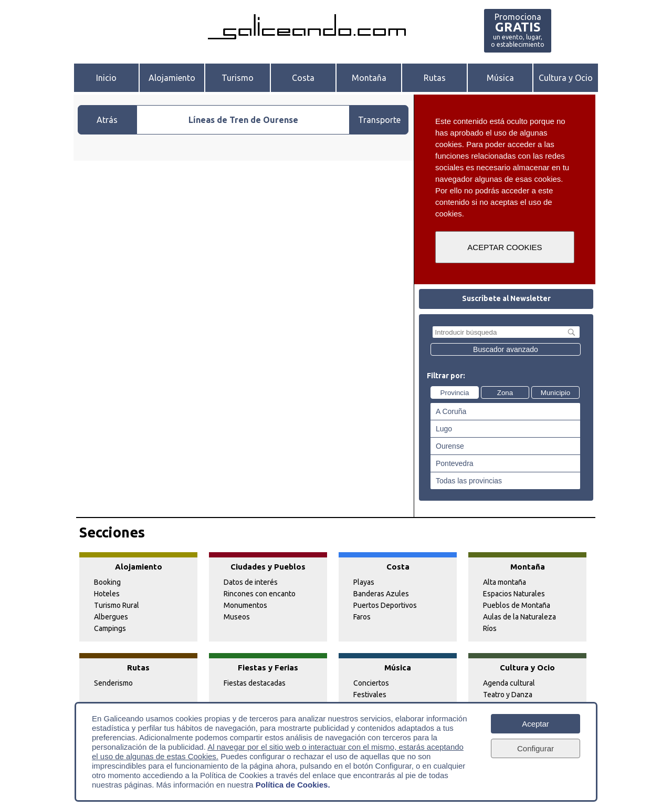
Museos (237, 617)
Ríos (490, 628)
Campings (110, 628)
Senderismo (113, 683)
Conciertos (371, 683)
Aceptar (535, 724)
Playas (364, 582)
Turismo (238, 78)
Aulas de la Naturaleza (519, 617)
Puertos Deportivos (385, 605)
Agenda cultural (509, 683)
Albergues (111, 617)
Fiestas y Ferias (268, 668)
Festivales (370, 695)
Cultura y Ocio (566, 78)
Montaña (369, 78)
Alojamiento (172, 78)
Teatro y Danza (508, 695)
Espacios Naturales (514, 594)
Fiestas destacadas (255, 683)
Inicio (106, 78)
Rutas (435, 78)
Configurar (535, 748)
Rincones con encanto (260, 594)
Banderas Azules (381, 594)
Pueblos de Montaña (517, 605)
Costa (303, 78)
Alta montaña (505, 582)
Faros (362, 617)
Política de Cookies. (293, 785)
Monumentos (245, 605)
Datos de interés (251, 582)
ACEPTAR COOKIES (505, 247)
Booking (107, 582)
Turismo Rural (117, 605)
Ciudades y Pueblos (268, 567)
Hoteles (107, 594)
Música (500, 78)
